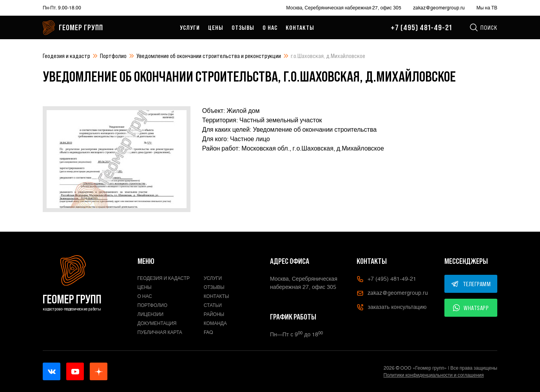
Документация (157, 323)
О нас (270, 27)
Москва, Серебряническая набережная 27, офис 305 (343, 8)
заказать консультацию (391, 307)
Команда (215, 323)
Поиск (483, 27)
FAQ (208, 332)
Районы (214, 314)
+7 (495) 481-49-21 (421, 27)
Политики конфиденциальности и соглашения (434, 375)
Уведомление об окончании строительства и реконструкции (209, 56)
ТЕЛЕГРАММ (471, 284)
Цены (216, 27)
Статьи (213, 305)
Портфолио (113, 56)
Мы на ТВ (487, 8)
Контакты (300, 27)
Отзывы (243, 27)
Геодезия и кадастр (66, 56)
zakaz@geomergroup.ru (439, 8)
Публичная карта (160, 332)
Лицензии (151, 314)
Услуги (190, 27)
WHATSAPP (471, 308)
